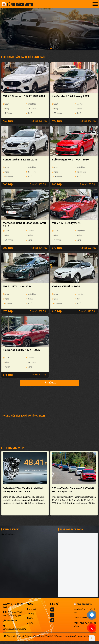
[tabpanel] (49, 27)
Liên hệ (30, 626)
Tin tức (30, 621)
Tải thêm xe (49, 388)
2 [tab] (51, 49)
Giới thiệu (31, 617)
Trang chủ (31, 612)
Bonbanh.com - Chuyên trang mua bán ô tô (75, 640)
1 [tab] (48, 49)
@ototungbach (8, 537)
